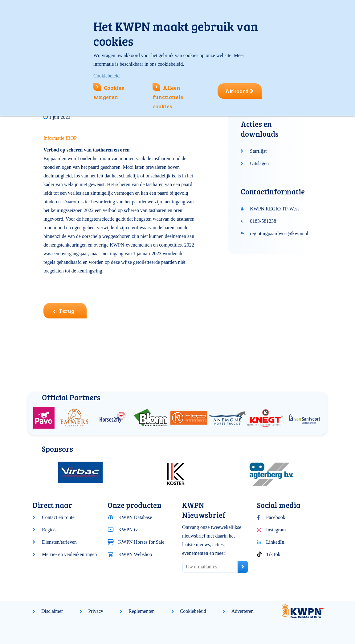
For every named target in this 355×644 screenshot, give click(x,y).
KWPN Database (135, 517)
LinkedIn (275, 542)
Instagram (276, 530)
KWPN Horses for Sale (141, 542)
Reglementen (141, 611)
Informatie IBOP (60, 138)
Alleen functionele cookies (168, 97)
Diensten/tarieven (59, 542)
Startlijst (258, 151)
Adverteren (243, 611)
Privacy (96, 611)
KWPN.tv (128, 530)
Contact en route (58, 517)
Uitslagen (259, 163)
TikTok (273, 554)
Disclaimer (52, 611)
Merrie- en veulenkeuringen (69, 554)
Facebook (276, 517)
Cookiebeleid (193, 611)
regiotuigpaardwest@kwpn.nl (279, 233)
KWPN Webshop (135, 554)
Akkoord (240, 91)
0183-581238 (263, 221)
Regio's (49, 530)
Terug (63, 311)
